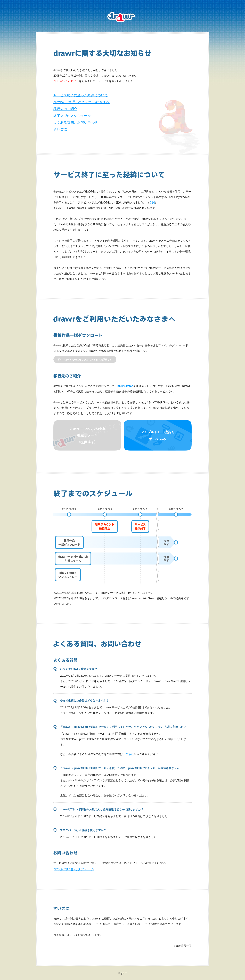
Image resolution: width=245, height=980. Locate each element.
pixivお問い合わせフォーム (74, 869)
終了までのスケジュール (72, 116)
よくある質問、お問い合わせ (76, 122)
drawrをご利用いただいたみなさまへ (81, 102)
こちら (130, 754)
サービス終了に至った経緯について (81, 95)
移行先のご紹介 (65, 109)
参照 (152, 202)
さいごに (60, 129)
